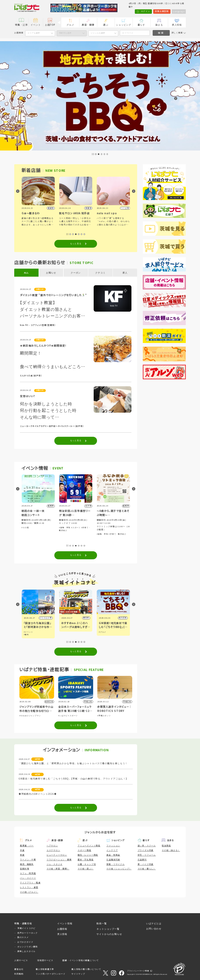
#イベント (66, 632)
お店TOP (50, 25)
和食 (22, 855)
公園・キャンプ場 (87, 864)
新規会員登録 (162, 11)
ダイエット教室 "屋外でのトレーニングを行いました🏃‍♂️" (53, 295)
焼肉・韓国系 (27, 864)
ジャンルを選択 (98, 33)
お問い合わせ (154, 929)
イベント (36, 25)
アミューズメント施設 (89, 846)
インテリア (112, 850)
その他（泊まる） (171, 850)
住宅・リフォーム (147, 855)
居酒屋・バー (27, 846)
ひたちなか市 (83, 618)
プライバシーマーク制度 (138, 971)
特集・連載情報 (23, 924)
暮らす (141, 25)
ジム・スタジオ (55, 864)
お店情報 (62, 929)
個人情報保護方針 (45, 969)
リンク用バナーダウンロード (50, 974)
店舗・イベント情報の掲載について (81, 960)
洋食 (22, 850)
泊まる (159, 25)
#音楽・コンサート (30, 524)
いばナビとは (154, 924)
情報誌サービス (45, 960)
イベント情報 (65, 924)
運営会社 (19, 969)
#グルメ (27, 632)
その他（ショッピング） (119, 869)
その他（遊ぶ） (86, 869)
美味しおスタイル (26, 951)
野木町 (124, 618)
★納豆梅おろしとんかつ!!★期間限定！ (43, 346)
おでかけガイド (25, 942)
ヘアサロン (52, 846)
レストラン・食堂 (29, 887)
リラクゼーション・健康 (59, 860)
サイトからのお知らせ (109, 934)
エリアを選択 (34, 33)
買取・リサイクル (115, 864)
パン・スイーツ (28, 878)
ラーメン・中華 (28, 860)
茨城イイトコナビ (26, 928)
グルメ (70, 25)
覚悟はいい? (27, 396)
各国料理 (24, 869)
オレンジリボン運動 (28, 947)
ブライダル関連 (146, 850)
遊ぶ (106, 25)
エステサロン (53, 850)
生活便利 (142, 860)
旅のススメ (23, 937)
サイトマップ (78, 974)
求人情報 (177, 25)
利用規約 (19, 974)
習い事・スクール (147, 846)
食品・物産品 (113, 855)
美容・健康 (88, 25)
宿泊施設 (166, 846)
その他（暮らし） (147, 869)
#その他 (63, 528)
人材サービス (21, 960)
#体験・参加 (45, 524)
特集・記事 (21, 25)
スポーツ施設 (84, 850)
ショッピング (124, 25)
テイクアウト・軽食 (30, 883)
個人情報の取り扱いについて (86, 969)
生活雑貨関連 (113, 860)
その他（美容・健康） (58, 869)
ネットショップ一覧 (108, 929)
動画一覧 (102, 924)
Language (179, 11)
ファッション (113, 846)
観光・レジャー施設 (88, 855)
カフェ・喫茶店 (28, 873)
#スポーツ (113, 528)
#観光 (64, 635)
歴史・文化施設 (86, 860)
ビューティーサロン (57, 855)
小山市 (49, 618)
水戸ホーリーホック (28, 933)
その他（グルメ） (29, 892)
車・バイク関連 (146, 864)
